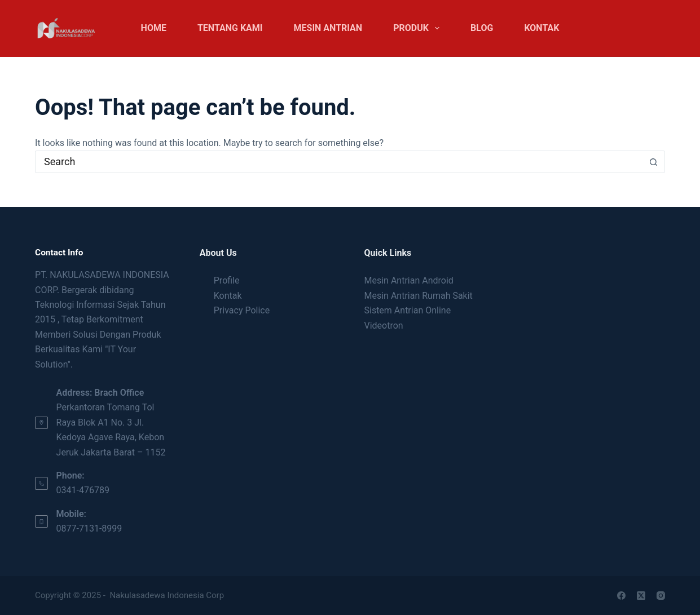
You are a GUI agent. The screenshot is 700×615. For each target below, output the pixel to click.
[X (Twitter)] (641, 596)
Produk (419, 28)
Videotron (383, 326)
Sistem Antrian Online (407, 310)
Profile (227, 280)
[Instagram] (661, 596)
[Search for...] (339, 162)
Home (154, 28)
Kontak (541, 28)
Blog (482, 28)
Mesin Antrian (328, 28)
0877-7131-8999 (89, 528)
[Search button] (654, 162)
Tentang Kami (230, 28)
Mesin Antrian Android (408, 280)
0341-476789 (83, 490)
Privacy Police (242, 310)
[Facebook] (621, 596)
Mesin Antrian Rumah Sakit (418, 296)
